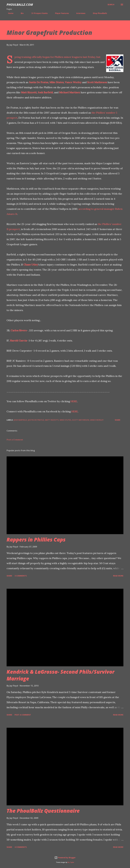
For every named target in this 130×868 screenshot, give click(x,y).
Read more (118, 576)
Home (9, 13)
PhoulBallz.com (20, 4)
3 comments (21, 576)
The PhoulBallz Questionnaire (43, 811)
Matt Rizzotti (29, 92)
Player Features (60, 13)
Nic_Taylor (71, 862)
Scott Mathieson (97, 82)
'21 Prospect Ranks (38, 13)
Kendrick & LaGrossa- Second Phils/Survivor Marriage (60, 675)
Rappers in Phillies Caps (36, 540)
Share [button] (118, 420)
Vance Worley (73, 82)
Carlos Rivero (19, 330)
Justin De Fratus (39, 82)
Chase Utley (31, 265)
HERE (74, 401)
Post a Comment (15, 440)
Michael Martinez (70, 92)
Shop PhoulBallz (98, 13)
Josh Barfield (45, 92)
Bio (21, 13)
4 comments (21, 847)
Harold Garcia (18, 341)
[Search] (111, 5)
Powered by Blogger (65, 858)
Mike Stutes (65, 420)
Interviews (79, 13)
